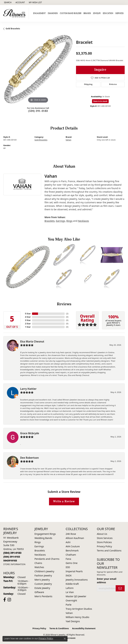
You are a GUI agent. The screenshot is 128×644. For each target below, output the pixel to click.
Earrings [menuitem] (39, 546)
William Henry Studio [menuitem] (77, 617)
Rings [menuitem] (38, 542)
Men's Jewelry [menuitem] (42, 580)
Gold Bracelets (13, 29)
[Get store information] (14, 564)
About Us (102, 534)
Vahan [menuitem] (69, 613)
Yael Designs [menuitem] (73, 621)
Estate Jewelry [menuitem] (42, 588)
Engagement (39, 13)
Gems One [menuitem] (72, 563)
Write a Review (64, 501)
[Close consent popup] (65, 639)
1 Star (28, 327)
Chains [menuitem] (38, 563)
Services (119, 13)
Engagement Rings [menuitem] (45, 534)
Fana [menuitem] (68, 559)
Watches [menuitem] (39, 567)
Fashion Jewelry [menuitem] (43, 575)
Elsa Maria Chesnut (32, 341)
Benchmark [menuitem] (72, 551)
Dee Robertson (29, 458)
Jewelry (97, 13)
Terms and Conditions (109, 551)
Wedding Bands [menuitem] (43, 538)
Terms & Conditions (59, 628)
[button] (7, 2)
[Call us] (10, 561)
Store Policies (104, 542)
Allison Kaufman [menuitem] (75, 538)
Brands (87, 13)
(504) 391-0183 (38, 111)
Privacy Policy (104, 546)
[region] (38, 69)
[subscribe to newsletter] (120, 588)
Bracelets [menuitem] (40, 551)
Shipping (88, 84)
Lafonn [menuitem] (70, 588)
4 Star (28, 317)
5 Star (28, 314)
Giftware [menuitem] (39, 592)
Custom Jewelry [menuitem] (43, 584)
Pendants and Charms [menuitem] (47, 559)
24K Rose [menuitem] (71, 534)
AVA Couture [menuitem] (73, 546)
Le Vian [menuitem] (70, 592)
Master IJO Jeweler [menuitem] (76, 596)
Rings (69, 221)
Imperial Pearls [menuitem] (74, 571)
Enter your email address (107, 581)
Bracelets (50, 221)
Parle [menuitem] (69, 605)
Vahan (68, 140)
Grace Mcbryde (30, 433)
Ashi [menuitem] (68, 542)
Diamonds (53, 13)
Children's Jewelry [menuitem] (44, 571)
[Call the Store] (12, 553)
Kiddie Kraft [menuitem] (72, 584)
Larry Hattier (28, 389)
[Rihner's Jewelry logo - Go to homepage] (15, 13)
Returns (113, 84)
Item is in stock (100, 101)
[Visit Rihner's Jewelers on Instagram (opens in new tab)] (9, 600)
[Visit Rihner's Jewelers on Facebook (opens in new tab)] (5, 600)
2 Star (28, 324)
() (67, 314)
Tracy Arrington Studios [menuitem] (79, 609)
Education (108, 13)
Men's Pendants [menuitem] (43, 596)
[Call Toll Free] (12, 557)
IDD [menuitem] (68, 567)
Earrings (60, 221)
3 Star (28, 320)
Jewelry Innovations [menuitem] (77, 580)
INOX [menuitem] (69, 575)
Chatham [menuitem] (71, 555)
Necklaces (83, 221)
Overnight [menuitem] (71, 600)
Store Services (105, 538)
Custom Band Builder (71, 13)
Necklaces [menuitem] (40, 555)
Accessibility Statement (84, 628)
